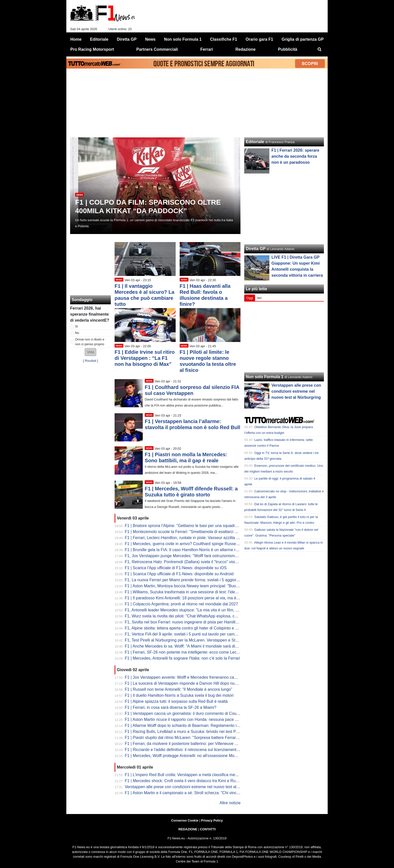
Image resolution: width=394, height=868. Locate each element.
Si (77, 326)
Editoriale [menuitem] (99, 39)
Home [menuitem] (76, 39)
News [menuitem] (150, 39)
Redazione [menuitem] (245, 49)
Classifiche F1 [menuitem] (224, 39)
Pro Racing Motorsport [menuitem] (92, 49)
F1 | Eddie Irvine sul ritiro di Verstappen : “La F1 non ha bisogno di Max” (145, 358)
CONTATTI (208, 829)
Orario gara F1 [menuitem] (259, 39)
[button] (90, 352)
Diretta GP (256, 249)
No (77, 333)
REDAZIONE (188, 829)
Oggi (250, 298)
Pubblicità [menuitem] (287, 49)
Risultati (90, 361)
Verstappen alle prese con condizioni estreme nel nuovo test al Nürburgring (296, 391)
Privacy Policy (212, 820)
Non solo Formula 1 (264, 377)
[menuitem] (320, 49)
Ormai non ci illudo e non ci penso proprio (90, 342)
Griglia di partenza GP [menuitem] (303, 39)
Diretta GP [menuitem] (127, 39)
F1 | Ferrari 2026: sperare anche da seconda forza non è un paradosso (295, 156)
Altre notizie (230, 803)
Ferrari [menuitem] (207, 49)
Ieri (259, 298)
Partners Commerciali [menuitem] (157, 49)
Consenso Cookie (185, 820)
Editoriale (255, 142)
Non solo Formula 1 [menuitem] (183, 39)
